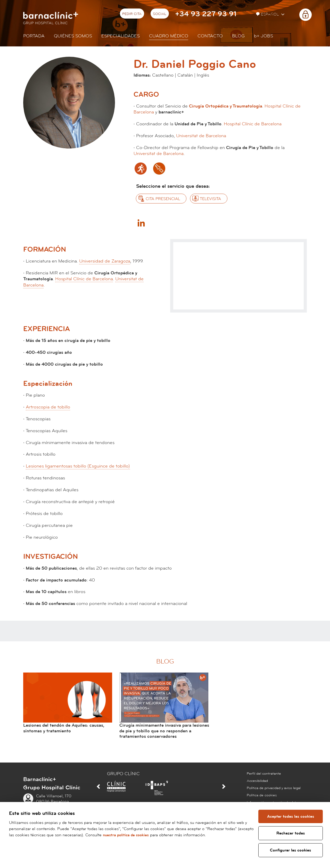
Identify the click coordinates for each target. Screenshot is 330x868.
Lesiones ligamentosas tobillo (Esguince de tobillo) (78, 466)
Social (160, 14)
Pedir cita (132, 14)
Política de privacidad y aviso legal (274, 788)
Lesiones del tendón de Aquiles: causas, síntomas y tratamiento (64, 728)
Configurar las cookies (291, 850)
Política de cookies (262, 795)
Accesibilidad (257, 781)
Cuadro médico (169, 36)
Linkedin (141, 223)
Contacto (210, 36)
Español (268, 14)
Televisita (210, 199)
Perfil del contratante (264, 774)
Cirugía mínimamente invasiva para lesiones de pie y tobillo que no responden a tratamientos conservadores (164, 731)
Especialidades (121, 36)
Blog (238, 36)
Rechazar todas (291, 833)
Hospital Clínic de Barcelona (253, 124)
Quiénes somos (73, 36)
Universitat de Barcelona (201, 136)
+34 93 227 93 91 (206, 14)
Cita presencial (163, 199)
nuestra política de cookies (144, 835)
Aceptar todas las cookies (291, 816)
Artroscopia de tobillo (48, 407)
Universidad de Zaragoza (105, 261)
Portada (34, 36)
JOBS (263, 36)
